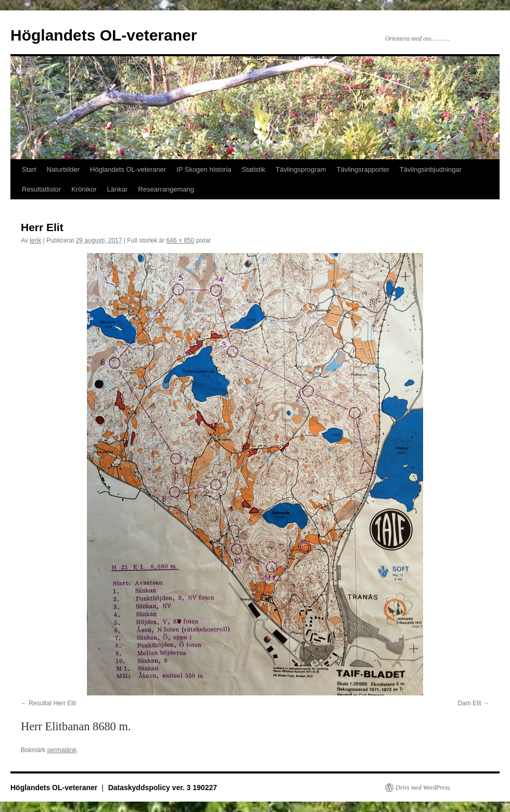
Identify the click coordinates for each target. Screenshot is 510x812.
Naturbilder (63, 169)
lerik (35, 240)
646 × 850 (181, 240)
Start (29, 169)
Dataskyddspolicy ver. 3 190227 (163, 788)
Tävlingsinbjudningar (431, 169)
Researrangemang (166, 189)
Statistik (253, 169)
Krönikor (84, 189)
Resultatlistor (41, 189)
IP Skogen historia (204, 169)
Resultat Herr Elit (52, 703)
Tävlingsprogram (301, 169)
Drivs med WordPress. (423, 788)
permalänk (62, 750)
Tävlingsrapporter (363, 169)
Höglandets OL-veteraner (104, 35)
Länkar (118, 189)
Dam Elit (469, 703)
